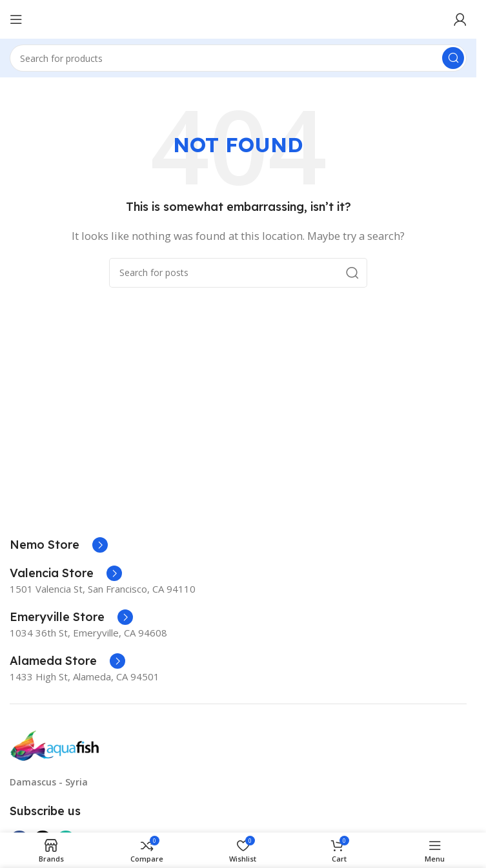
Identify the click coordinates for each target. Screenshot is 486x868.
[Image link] (55, 745)
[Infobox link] (59, 545)
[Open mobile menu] (16, 19)
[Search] (238, 58)
